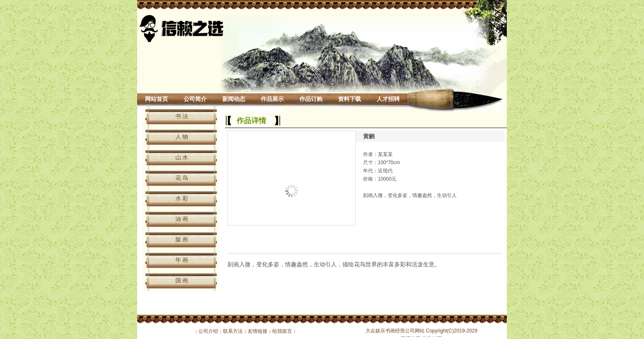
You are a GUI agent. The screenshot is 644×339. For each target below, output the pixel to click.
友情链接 (258, 331)
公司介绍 (208, 331)
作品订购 (311, 99)
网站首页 (156, 99)
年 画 (182, 260)
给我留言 (282, 331)
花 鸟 (182, 178)
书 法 (182, 116)
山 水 (182, 157)
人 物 (182, 137)
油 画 (182, 219)
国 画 (182, 280)
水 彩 (182, 198)
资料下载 (350, 99)
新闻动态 (234, 99)
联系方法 (233, 331)
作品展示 (272, 99)
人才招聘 (388, 99)
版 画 (182, 239)
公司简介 (195, 99)
